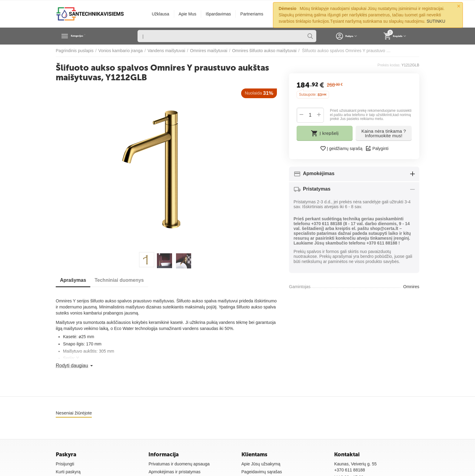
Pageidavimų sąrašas (262, 472)
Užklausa (161, 14)
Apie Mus (188, 14)
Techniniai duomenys (125, 280)
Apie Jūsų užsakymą (261, 464)
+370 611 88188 (350, 470)
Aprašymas (75, 280)
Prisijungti (65, 464)
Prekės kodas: (389, 65)
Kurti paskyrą (68, 472)
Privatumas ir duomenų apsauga (179, 464)
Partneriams (252, 14)
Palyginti (377, 148)
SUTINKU (436, 21)
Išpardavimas (218, 14)
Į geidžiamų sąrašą (341, 148)
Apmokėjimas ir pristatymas (174, 472)
